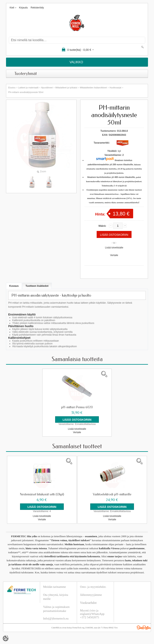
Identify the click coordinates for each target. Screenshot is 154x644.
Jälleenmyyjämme (91, 595)
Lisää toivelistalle (114, 248)
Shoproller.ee (144, 628)
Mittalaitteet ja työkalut (66, 88)
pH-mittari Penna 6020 (77, 407)
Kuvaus (14, 286)
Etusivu (12, 88)
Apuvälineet (47, 88)
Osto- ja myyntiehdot (93, 587)
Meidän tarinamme (55, 587)
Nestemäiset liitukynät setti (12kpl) (42, 494)
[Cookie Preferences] (6, 638)
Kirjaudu (23, 8)
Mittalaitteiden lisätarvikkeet (93, 88)
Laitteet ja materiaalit (28, 88)
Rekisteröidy (37, 8)
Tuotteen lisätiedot (37, 286)
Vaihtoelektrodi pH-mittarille (112, 494)
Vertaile (114, 255)
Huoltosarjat (115, 88)
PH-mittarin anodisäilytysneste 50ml (26, 92)
